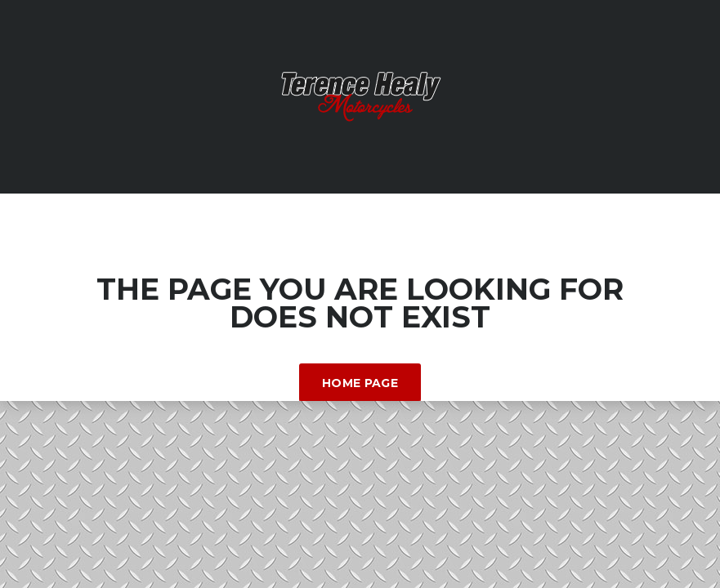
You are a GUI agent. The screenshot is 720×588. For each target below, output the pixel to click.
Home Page (360, 383)
